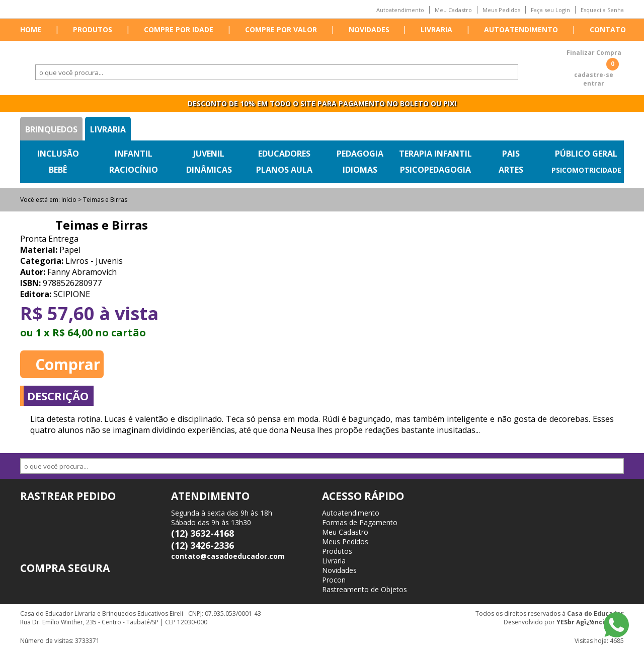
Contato (608, 29)
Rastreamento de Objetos (365, 589)
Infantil (134, 154)
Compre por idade (179, 29)
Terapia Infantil (435, 154)
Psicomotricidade (586, 170)
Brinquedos (51, 129)
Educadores (284, 154)
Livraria (436, 29)
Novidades (369, 29)
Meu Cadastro (453, 10)
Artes (511, 170)
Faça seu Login (550, 10)
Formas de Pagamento (360, 522)
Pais (511, 154)
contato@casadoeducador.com (228, 556)
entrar (594, 83)
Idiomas (360, 170)
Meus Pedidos (501, 10)
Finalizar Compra (594, 53)
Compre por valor (281, 29)
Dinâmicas (209, 170)
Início (69, 200)
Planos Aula (284, 170)
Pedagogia (360, 154)
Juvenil (209, 154)
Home (31, 29)
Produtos (93, 29)
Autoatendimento (400, 10)
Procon (334, 580)
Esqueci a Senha (602, 10)
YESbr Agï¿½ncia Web (590, 622)
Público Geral (586, 154)
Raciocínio (134, 170)
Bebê (58, 170)
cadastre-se (594, 75)
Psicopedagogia (435, 170)
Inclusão (58, 154)
